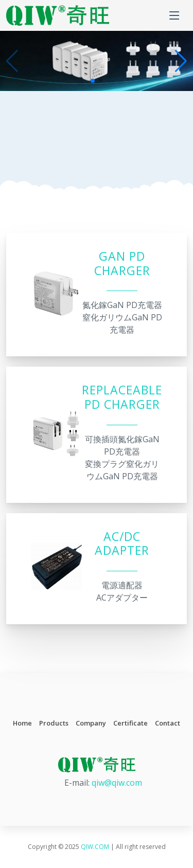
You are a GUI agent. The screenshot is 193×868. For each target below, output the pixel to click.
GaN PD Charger (122, 264)
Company (91, 723)
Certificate (130, 723)
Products (54, 723)
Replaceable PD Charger (122, 397)
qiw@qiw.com (117, 783)
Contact (168, 723)
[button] (181, 61)
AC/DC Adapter (122, 544)
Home (22, 723)
